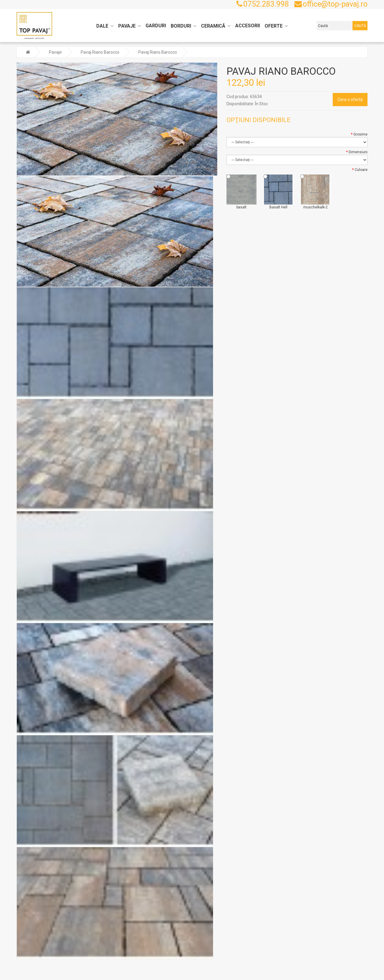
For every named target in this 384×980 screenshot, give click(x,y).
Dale (102, 26)
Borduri (181, 26)
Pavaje (127, 26)
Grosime (360, 134)
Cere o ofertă (350, 99)
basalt (241, 191)
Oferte (274, 26)
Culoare (361, 169)
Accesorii (247, 26)
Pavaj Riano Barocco (100, 52)
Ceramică (213, 26)
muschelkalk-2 (315, 191)
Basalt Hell (278, 191)
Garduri (156, 26)
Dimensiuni (358, 151)
